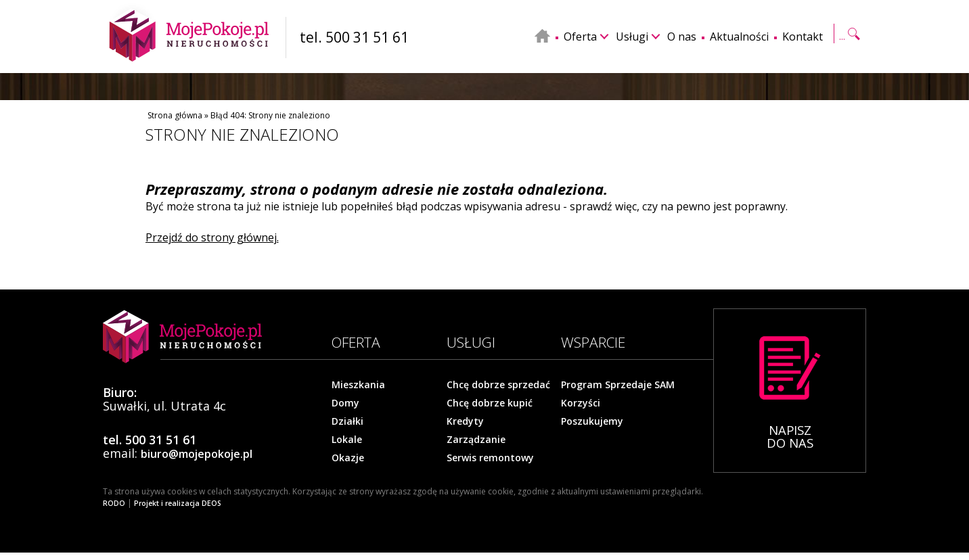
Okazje (348, 458)
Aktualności (739, 37)
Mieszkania (358, 385)
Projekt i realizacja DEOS (178, 503)
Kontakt (803, 37)
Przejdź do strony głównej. (212, 237)
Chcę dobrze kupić (490, 403)
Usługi (632, 37)
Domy (345, 403)
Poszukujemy (592, 421)
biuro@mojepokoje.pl (197, 454)
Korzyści (581, 403)
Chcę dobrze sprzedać (498, 385)
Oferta (580, 37)
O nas (682, 37)
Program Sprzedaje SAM (618, 385)
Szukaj (849, 35)
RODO (114, 503)
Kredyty (465, 421)
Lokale (347, 440)
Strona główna (175, 115)
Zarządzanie (476, 440)
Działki (347, 421)
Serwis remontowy (490, 458)
